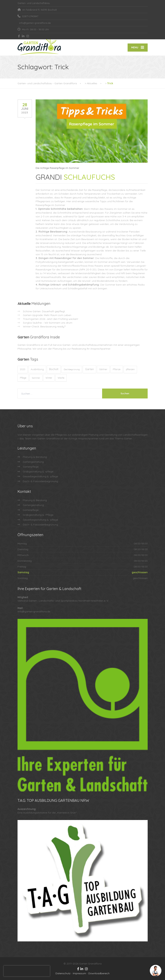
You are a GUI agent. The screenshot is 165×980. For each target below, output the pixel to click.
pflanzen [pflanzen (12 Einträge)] (130, 369)
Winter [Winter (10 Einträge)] (49, 378)
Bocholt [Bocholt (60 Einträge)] (54, 369)
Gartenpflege (31, 467)
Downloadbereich (99, 973)
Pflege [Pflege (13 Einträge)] (23, 378)
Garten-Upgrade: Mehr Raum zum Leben (47, 315)
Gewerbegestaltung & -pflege (40, 476)
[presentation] (27, 971)
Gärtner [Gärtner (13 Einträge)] (103, 369)
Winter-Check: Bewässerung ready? (44, 326)
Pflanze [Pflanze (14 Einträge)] (117, 369)
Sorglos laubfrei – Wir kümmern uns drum (48, 323)
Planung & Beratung (35, 457)
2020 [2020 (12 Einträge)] (23, 369)
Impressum (79, 973)
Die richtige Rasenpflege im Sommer (57, 168)
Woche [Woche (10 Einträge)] (61, 378)
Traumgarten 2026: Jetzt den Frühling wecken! (51, 319)
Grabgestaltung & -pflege (38, 472)
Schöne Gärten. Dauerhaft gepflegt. (44, 311)
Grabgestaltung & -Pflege (38, 515)
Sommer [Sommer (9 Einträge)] (36, 378)
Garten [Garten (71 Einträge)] (89, 369)
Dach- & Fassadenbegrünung (40, 481)
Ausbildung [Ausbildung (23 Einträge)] (37, 369)
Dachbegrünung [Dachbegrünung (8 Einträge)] (72, 369)
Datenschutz (63, 973)
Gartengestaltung (33, 462)
